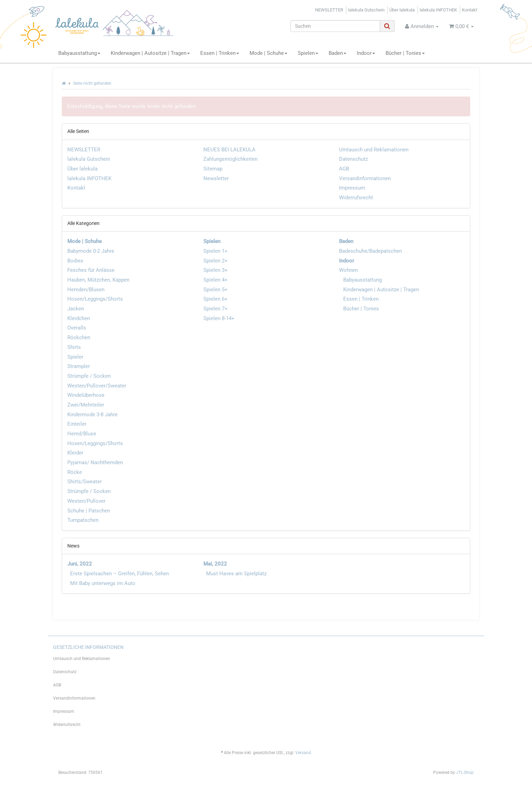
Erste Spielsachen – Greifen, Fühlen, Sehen (120, 574)
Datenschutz (353, 159)
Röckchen (79, 337)
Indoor (366, 53)
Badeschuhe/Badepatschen (370, 251)
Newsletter (216, 178)
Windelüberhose (86, 395)
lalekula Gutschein (366, 10)
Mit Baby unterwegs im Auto (103, 583)
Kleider (75, 453)
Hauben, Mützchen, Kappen (98, 280)
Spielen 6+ (216, 299)
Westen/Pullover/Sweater (97, 386)
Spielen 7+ (216, 309)
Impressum (352, 188)
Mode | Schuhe (268, 53)
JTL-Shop (465, 773)
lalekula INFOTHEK (438, 10)
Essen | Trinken (220, 53)
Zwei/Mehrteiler (86, 405)
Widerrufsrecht (356, 198)
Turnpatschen (83, 520)
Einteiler (77, 424)
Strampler (79, 366)
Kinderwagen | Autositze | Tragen (150, 53)
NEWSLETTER (329, 10)
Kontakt (470, 10)
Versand (303, 753)
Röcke (75, 472)
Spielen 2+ (216, 261)
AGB (344, 169)
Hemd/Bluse (82, 434)
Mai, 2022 (215, 564)
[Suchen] (335, 26)
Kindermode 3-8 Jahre (92, 415)
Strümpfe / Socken (89, 376)
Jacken (76, 309)
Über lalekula (402, 10)
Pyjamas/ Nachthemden (95, 462)
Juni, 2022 (80, 564)
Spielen (308, 53)
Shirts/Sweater (85, 482)
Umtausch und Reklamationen (374, 150)
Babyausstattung (79, 53)
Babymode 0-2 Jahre (91, 251)
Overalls (77, 328)
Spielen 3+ (216, 270)
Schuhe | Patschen (89, 511)
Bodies (75, 261)
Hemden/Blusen (86, 290)
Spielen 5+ (216, 290)
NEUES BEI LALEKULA (229, 150)
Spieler (75, 357)
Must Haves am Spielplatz (236, 574)
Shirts (74, 347)
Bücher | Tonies (405, 53)
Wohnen (348, 270)
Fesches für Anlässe (91, 270)
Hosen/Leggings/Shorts (95, 299)
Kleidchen (79, 318)
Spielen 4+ (216, 280)
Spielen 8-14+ (219, 318)
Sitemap (213, 169)
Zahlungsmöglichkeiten (230, 159)
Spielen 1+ (216, 251)
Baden (337, 53)
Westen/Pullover (86, 501)
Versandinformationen (365, 178)
